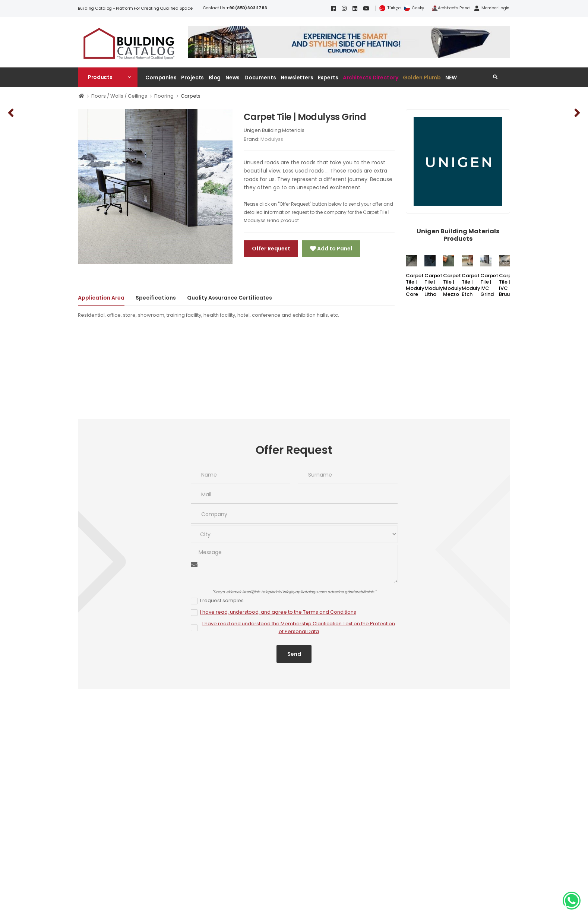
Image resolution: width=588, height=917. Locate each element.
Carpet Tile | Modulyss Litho (436, 285)
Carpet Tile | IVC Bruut (508, 285)
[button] (108, 77)
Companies (161, 78)
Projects (192, 78)
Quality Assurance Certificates (230, 298)
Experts (328, 78)
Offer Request (271, 249)
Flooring (164, 96)
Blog (215, 78)
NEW (451, 78)
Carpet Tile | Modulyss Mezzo (455, 285)
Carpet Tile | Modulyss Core (418, 285)
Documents (260, 78)
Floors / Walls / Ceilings (119, 96)
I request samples (222, 600)
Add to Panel (334, 249)
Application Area (101, 298)
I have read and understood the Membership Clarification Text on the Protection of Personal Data (299, 627)
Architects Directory (370, 78)
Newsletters (297, 78)
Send (294, 654)
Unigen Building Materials (274, 130)
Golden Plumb (422, 78)
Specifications (156, 298)
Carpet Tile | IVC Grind (489, 285)
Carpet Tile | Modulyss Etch (474, 285)
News (233, 78)
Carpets (191, 96)
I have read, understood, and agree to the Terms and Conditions (278, 612)
